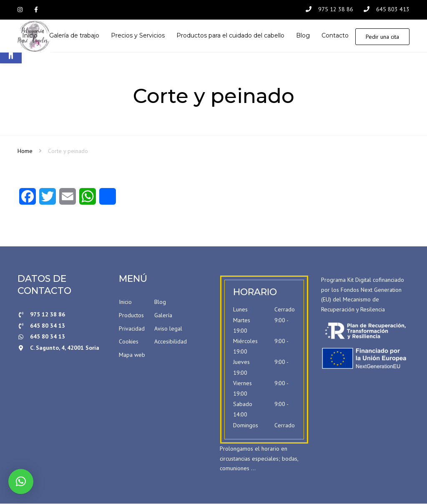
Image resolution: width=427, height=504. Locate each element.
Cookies (129, 342)
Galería (163, 316)
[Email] (68, 200)
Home (25, 151)
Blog (160, 303)
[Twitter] (48, 200)
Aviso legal (168, 329)
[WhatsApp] (88, 200)
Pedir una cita (382, 37)
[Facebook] (28, 200)
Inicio (125, 303)
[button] (21, 481)
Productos (131, 316)
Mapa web (132, 355)
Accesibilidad (171, 342)
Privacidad (132, 329)
